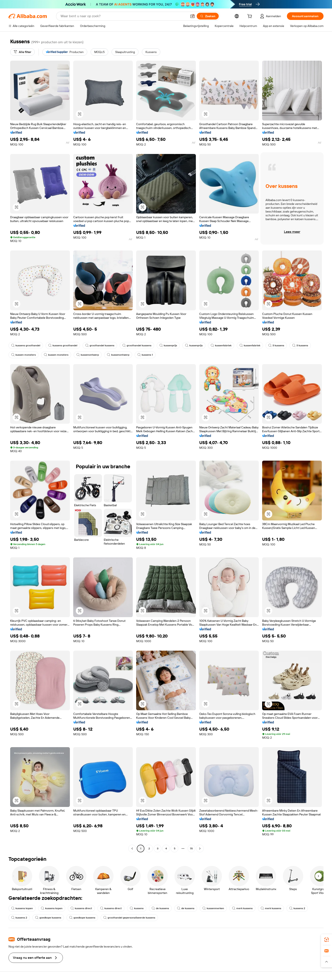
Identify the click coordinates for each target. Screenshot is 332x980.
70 (191, 849)
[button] (192, 16)
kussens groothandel (26, 345)
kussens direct (81, 908)
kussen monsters (24, 355)
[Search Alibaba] (124, 16)
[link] (326, 940)
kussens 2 (297, 908)
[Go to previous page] (132, 849)
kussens (137, 908)
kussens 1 (145, 355)
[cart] (250, 17)
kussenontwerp (88, 355)
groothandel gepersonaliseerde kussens (129, 918)
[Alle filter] (22, 52)
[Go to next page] (200, 849)
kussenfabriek (221, 345)
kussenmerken (213, 908)
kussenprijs (168, 345)
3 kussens (276, 345)
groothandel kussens (100, 345)
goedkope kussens (48, 918)
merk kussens (242, 908)
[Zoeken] (208, 16)
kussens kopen (22, 908)
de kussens (160, 908)
